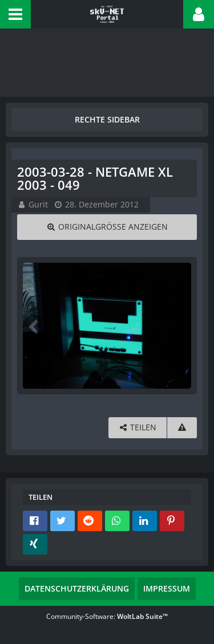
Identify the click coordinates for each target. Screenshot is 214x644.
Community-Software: (107, 616)
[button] (15, 14)
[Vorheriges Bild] (34, 326)
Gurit (38, 204)
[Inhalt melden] (182, 428)
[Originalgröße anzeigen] (107, 227)
